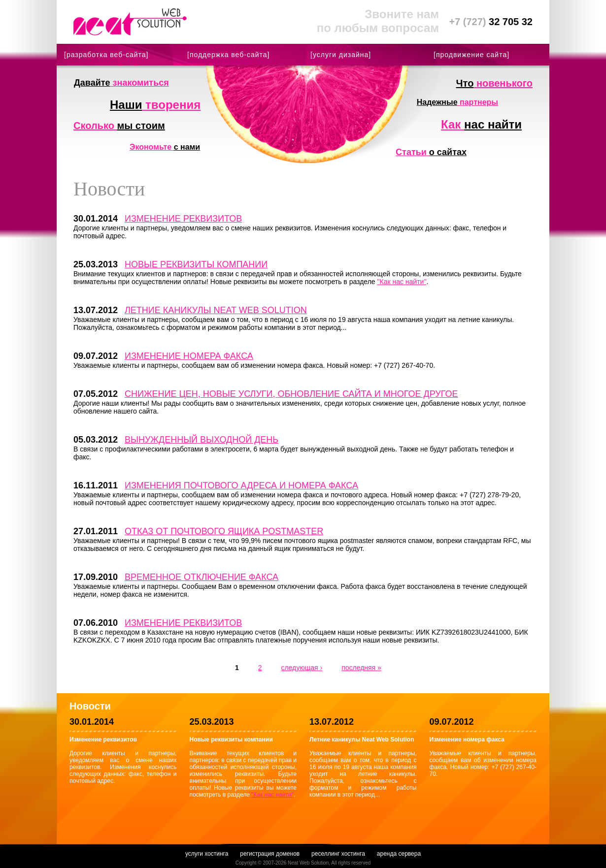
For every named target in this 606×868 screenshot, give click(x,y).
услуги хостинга (207, 854)
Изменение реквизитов (183, 219)
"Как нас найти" (402, 282)
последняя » (361, 668)
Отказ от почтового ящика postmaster (224, 531)
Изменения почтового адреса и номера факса (241, 485)
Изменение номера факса (189, 356)
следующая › (302, 668)
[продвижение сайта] (471, 55)
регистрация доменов (270, 854)
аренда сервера (399, 854)
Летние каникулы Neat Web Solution (216, 310)
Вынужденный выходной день (202, 440)
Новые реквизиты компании (196, 264)
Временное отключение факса (202, 577)
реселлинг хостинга (338, 854)
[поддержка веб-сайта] (228, 55)
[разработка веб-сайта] (106, 55)
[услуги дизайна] (341, 55)
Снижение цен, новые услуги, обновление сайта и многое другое (291, 394)
